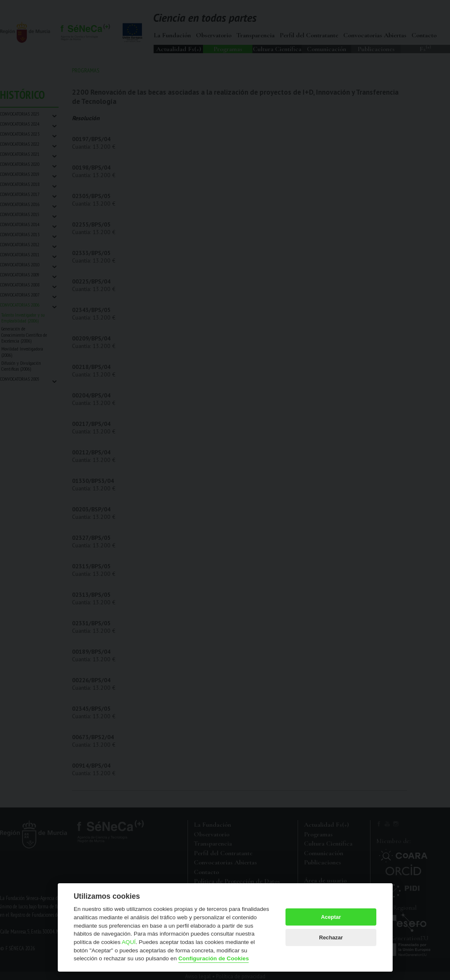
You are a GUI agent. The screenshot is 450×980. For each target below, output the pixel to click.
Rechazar (331, 937)
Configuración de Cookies (213, 958)
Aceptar (331, 917)
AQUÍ (129, 942)
